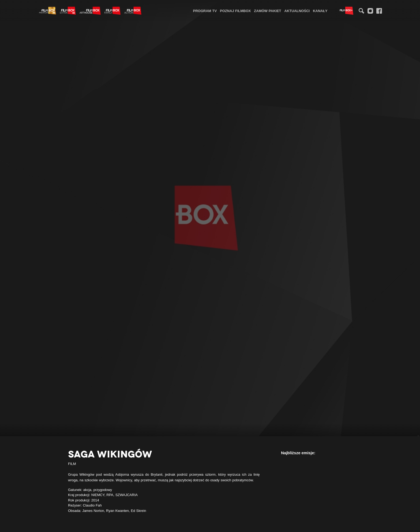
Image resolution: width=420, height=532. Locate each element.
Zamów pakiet (267, 11)
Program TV (205, 11)
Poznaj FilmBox (235, 11)
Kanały (320, 11)
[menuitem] (205, 11)
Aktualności (297, 11)
